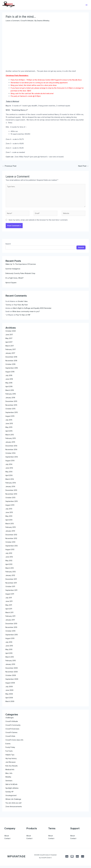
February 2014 (11, 485)
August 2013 (10, 507)
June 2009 (9, 693)
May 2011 (9, 607)
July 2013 (9, 511)
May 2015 (9, 430)
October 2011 (10, 589)
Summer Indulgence (13, 271)
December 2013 (11, 492)
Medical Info (10, 772)
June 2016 (9, 381)
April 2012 (9, 567)
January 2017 (10, 356)
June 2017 (9, 337)
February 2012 (11, 574)
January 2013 (10, 533)
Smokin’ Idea (23, 304)
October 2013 (10, 500)
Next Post (83, 167)
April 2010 (9, 655)
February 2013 (11, 530)
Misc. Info (9, 776)
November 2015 (11, 407)
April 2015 (9, 433)
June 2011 (9, 604)
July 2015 (9, 422)
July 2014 (9, 467)
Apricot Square (11, 285)
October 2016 (10, 367)
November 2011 (11, 585)
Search (8, 246)
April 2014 (9, 478)
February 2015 (11, 441)
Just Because (11, 764)
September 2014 (12, 459)
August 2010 (10, 641)
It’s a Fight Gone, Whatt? (15, 280)
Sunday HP (10, 794)
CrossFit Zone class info (15, 742)
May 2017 (9, 341)
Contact (7, 841)
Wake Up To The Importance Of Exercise (21, 266)
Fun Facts (9, 753)
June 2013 (9, 515)
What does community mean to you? (26, 314)
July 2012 (9, 555)
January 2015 (10, 444)
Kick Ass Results (12, 768)
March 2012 (10, 570)
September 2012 (12, 548)
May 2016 (9, 385)
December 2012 (11, 537)
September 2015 (12, 415)
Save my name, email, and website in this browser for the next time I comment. (38, 222)
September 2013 (12, 504)
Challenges (10, 720)
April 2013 (9, 522)
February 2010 (11, 663)
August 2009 (10, 685)
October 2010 (10, 633)
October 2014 (10, 456)
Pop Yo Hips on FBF (24, 317)
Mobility (8, 779)
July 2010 (9, 644)
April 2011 (9, 611)
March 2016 (10, 393)
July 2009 (9, 689)
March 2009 (10, 704)
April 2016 (9, 389)
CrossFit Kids (10, 738)
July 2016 (9, 378)
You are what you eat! (14, 805)
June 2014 (9, 470)
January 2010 (10, 667)
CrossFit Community (13, 727)
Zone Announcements (14, 809)
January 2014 (10, 489)
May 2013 (9, 519)
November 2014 (11, 452)
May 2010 (9, 652)
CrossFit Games (12, 735)
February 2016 (11, 396)
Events (8, 746)
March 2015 (10, 437)
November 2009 (12, 674)
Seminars (9, 783)
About (7, 838)
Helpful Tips (10, 757)
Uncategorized (11, 798)
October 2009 (11, 678)
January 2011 (10, 622)
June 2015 (9, 426)
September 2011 (11, 593)
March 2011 (10, 615)
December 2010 (11, 626)
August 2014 (10, 463)
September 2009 (12, 681)
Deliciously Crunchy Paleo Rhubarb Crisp (21, 276)
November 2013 (11, 496)
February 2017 (11, 352)
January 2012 (10, 578)
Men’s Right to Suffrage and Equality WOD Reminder (33, 310)
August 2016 (10, 374)
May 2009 (9, 696)
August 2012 (10, 552)
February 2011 (10, 618)
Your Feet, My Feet (21, 307)
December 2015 (11, 404)
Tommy (8, 307)
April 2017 (9, 344)
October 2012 (10, 544)
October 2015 (10, 411)
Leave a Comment (13, 21)
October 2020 (11, 333)
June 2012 (9, 559)
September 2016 (12, 370)
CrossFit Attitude (27, 21)
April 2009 (9, 700)
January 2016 (10, 400)
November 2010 (11, 630)
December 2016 (11, 359)
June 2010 (9, 648)
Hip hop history (11, 761)
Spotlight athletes (12, 790)
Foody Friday (10, 750)
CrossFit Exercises (13, 731)
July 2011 (9, 600)
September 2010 (12, 637)
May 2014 (9, 474)
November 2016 (11, 363)
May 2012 (9, 563)
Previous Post (9, 167)
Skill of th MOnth (12, 787)
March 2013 (10, 526)
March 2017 (10, 348)
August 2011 (10, 596)
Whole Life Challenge (14, 801)
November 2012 (11, 541)
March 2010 (10, 659)
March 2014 (10, 481)
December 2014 (11, 448)
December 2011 (11, 581)
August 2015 (10, 418)
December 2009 (12, 670)
